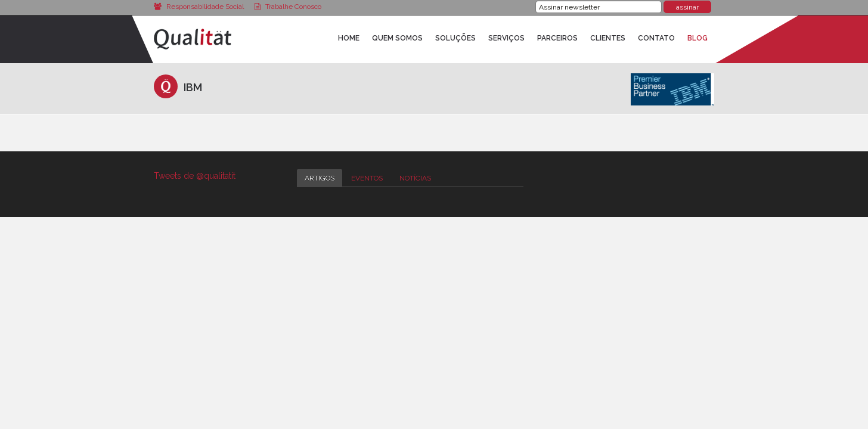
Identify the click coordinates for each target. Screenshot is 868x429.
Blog (697, 38)
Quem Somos (397, 38)
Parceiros (557, 38)
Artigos (320, 178)
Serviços (506, 38)
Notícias (415, 178)
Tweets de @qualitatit (195, 176)
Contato (656, 38)
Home (349, 38)
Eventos (367, 178)
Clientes (608, 38)
